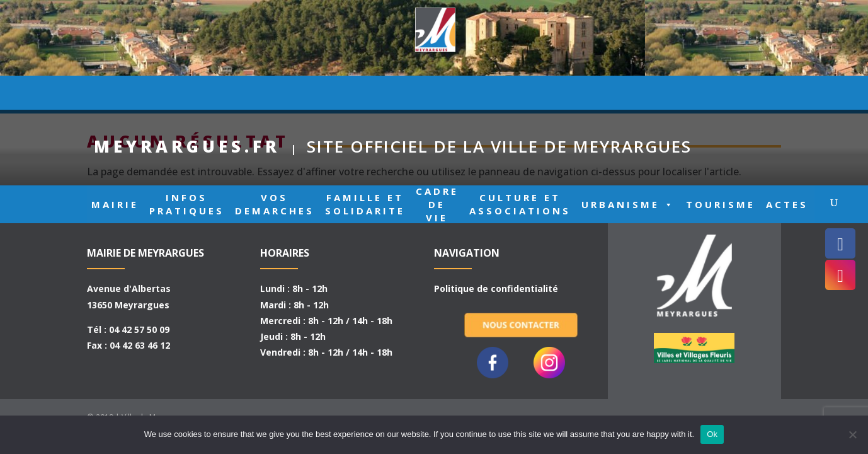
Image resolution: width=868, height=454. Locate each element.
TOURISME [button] (721, 95)
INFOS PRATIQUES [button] (187, 95)
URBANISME (628, 95)
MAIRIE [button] (115, 95)
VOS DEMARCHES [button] (275, 95)
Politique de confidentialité (496, 288)
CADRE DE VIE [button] (437, 95)
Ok (712, 434)
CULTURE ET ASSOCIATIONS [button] (520, 95)
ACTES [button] (787, 95)
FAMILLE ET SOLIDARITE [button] (365, 95)
